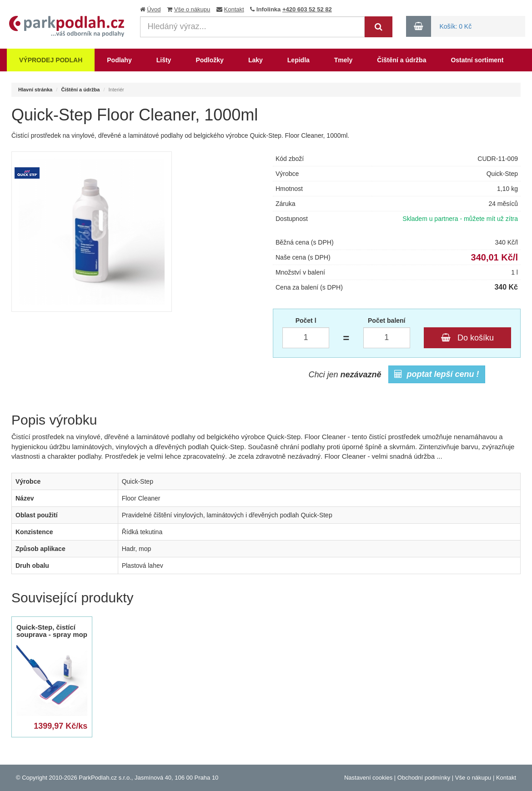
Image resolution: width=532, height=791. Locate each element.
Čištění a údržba (402, 60)
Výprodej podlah (51, 60)
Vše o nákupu (192, 9)
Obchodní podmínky (424, 778)
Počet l (306, 320)
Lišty (164, 60)
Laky (256, 60)
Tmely (343, 60)
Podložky (209, 60)
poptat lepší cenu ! (437, 374)
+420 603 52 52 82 (307, 9)
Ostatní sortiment (477, 60)
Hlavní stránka (35, 90)
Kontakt (234, 9)
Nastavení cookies (368, 778)
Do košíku (467, 338)
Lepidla (299, 60)
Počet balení (386, 320)
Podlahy (119, 60)
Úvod (154, 9)
